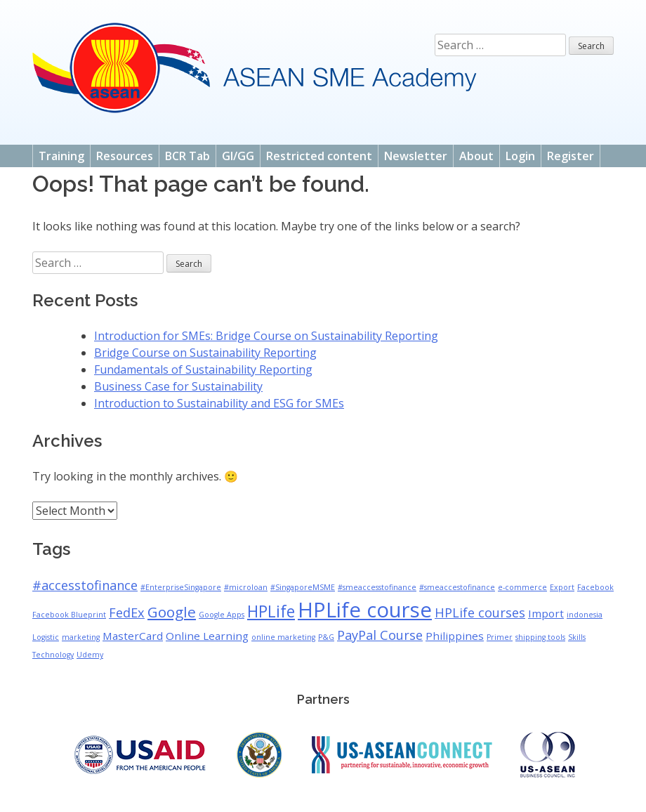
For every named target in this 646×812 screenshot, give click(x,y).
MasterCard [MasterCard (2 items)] (133, 636)
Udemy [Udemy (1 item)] (90, 655)
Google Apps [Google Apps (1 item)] (222, 615)
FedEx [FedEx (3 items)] (127, 613)
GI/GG (238, 156)
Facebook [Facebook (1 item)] (595, 587)
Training (61, 156)
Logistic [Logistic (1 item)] (46, 637)
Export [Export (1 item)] (562, 587)
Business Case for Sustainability (178, 386)
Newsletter (416, 156)
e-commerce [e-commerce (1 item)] (522, 587)
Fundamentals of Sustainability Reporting (203, 369)
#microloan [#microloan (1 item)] (246, 587)
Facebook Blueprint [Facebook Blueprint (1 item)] (69, 615)
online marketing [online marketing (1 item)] (283, 637)
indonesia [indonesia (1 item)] (585, 615)
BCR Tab (187, 156)
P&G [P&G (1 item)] (326, 637)
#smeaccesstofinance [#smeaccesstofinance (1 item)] (377, 587)
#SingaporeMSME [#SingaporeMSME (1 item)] (303, 587)
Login (520, 156)
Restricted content (319, 156)
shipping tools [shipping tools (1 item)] (540, 637)
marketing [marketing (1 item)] (81, 637)
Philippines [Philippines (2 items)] (455, 636)
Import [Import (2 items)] (546, 613)
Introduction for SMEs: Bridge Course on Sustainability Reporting (266, 336)
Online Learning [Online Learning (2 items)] (207, 636)
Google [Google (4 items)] (172, 612)
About (476, 156)
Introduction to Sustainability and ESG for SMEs (219, 403)
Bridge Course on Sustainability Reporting (205, 353)
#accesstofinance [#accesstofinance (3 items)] (85, 585)
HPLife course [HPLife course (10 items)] (365, 610)
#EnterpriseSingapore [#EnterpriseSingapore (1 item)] (181, 587)
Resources (125, 156)
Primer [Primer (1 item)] (500, 637)
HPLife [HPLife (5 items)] (271, 611)
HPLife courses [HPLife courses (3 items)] (480, 613)
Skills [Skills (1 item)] (577, 637)
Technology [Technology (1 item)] (53, 655)
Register (571, 156)
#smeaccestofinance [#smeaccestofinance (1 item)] (457, 587)
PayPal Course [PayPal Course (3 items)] (380, 635)
